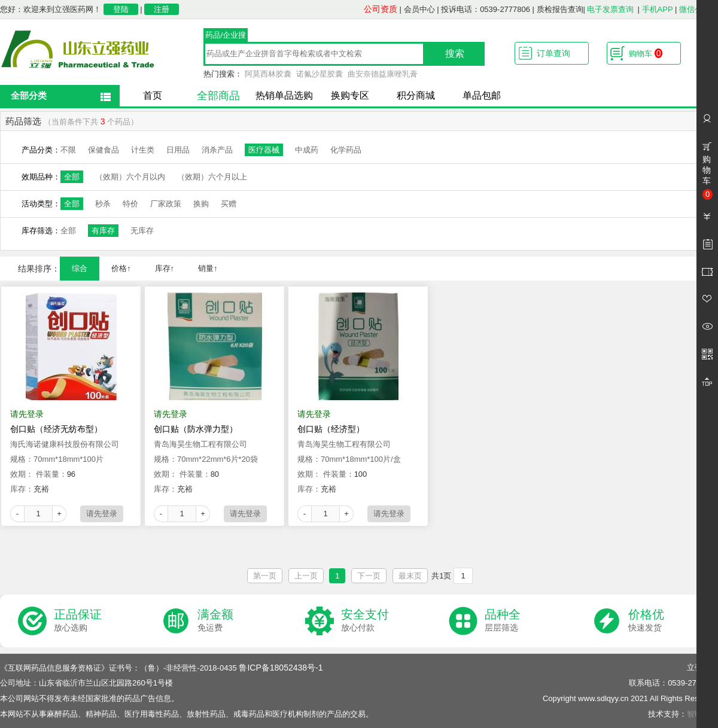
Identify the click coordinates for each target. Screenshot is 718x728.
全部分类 (29, 95)
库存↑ (165, 268)
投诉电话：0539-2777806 (486, 9)
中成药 (307, 150)
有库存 (103, 231)
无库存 (142, 231)
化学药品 (346, 150)
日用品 (178, 150)
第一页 (265, 576)
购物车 (646, 53)
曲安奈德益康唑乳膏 (383, 74)
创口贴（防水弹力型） (196, 429)
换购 (201, 204)
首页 (153, 95)
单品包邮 (482, 95)
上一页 (306, 576)
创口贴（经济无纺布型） (56, 429)
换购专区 (350, 95)
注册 (162, 9)
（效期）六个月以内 (130, 177)
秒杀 (103, 204)
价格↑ (121, 268)
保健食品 (104, 150)
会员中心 (419, 9)
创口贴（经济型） (331, 429)
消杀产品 (217, 150)
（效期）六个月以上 (212, 177)
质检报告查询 (560, 9)
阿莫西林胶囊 (268, 74)
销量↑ (208, 268)
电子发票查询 (610, 9)
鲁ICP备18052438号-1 (281, 668)
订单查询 (553, 53)
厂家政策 (166, 204)
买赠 (229, 204)
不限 (68, 150)
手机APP (658, 9)
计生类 (143, 150)
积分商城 (416, 95)
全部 (72, 177)
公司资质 (381, 9)
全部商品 (218, 96)
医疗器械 (264, 150)
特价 (130, 204)
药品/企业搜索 (226, 36)
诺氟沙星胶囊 (320, 74)
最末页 (410, 576)
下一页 (369, 576)
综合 (80, 268)
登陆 (121, 9)
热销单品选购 (284, 95)
